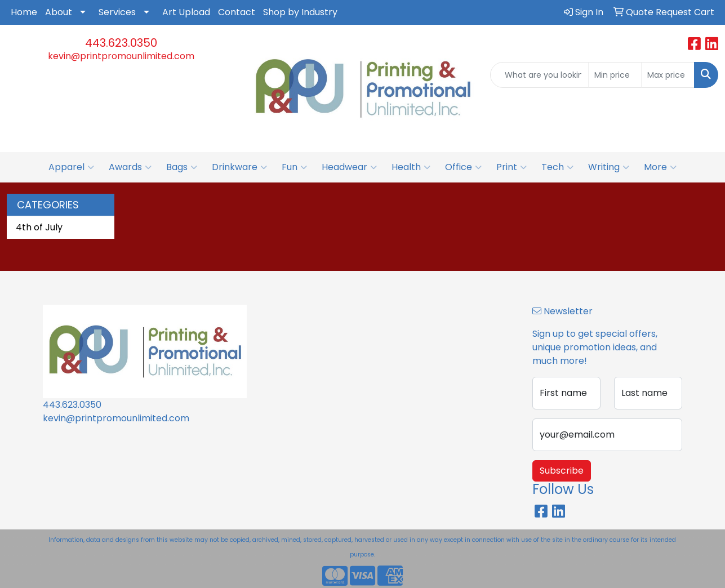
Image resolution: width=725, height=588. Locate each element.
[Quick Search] (539, 75)
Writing (609, 167)
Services (117, 12)
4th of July (39, 227)
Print (511, 167)
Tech (557, 167)
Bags (182, 167)
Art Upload (186, 12)
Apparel (71, 167)
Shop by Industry (300, 12)
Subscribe (562, 471)
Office (463, 167)
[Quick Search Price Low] (615, 75)
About (59, 12)
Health (411, 167)
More (660, 167)
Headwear (349, 167)
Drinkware (239, 167)
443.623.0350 (121, 43)
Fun (294, 167)
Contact (237, 12)
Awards (130, 167)
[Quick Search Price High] (668, 75)
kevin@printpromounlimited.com (121, 56)
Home (24, 12)
